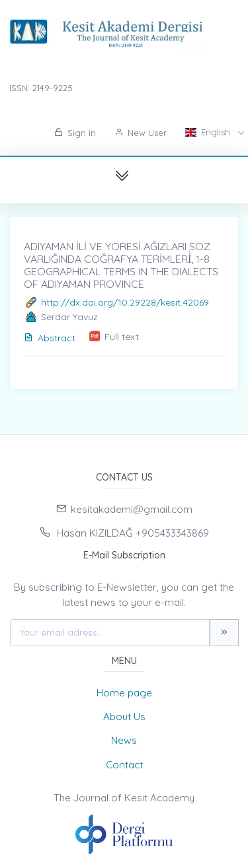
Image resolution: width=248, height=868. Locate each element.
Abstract (50, 338)
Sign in (75, 133)
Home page (124, 693)
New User (141, 133)
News (124, 740)
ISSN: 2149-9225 (41, 88)
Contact (124, 765)
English (209, 132)
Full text (122, 337)
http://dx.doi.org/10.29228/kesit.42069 (125, 302)
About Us (124, 717)
